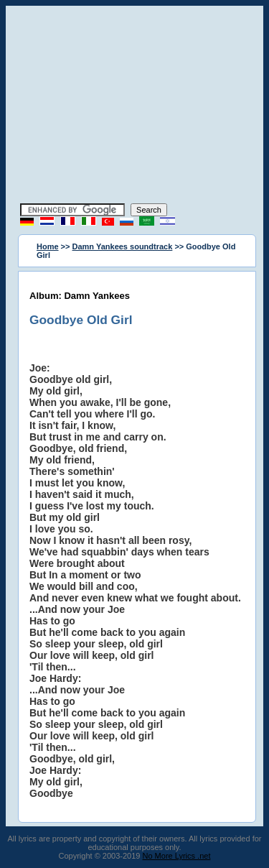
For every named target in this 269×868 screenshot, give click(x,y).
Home (48, 246)
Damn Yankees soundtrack (123, 246)
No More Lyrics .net (177, 856)
